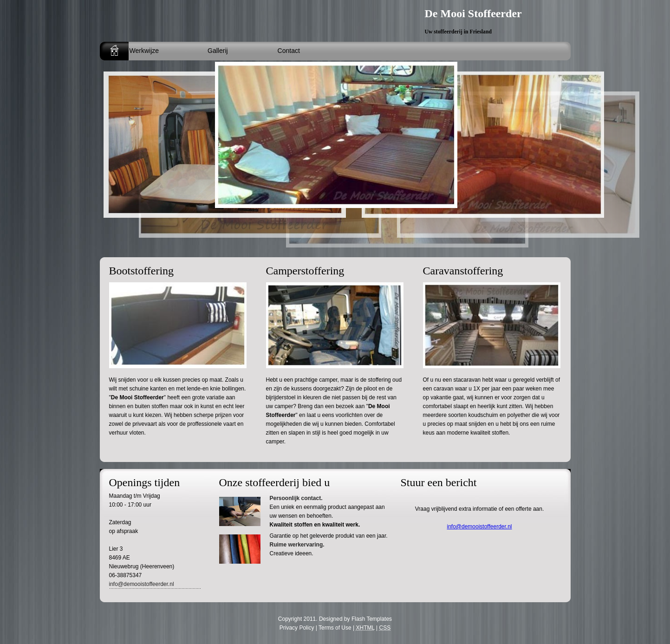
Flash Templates (372, 619)
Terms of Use (335, 628)
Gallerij (218, 51)
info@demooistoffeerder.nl (142, 584)
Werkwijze (144, 51)
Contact (289, 51)
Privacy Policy (297, 628)
